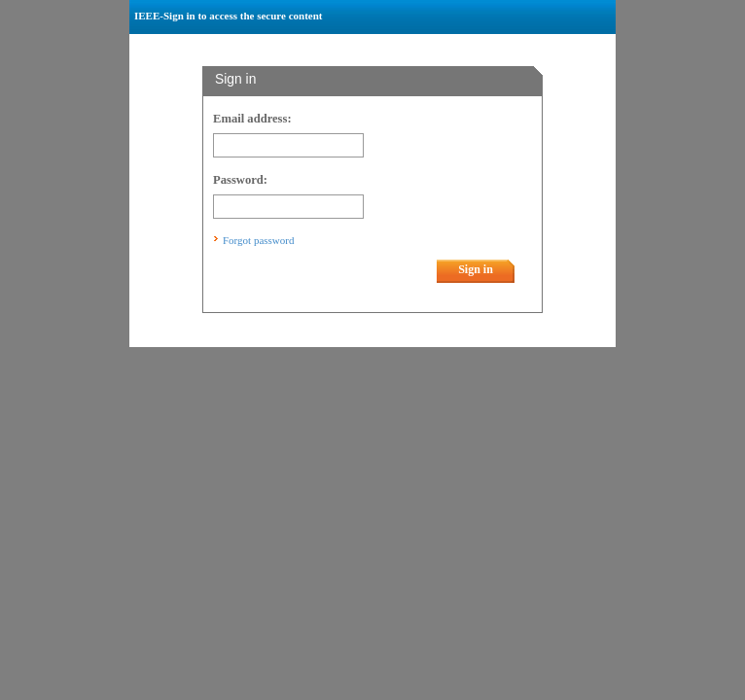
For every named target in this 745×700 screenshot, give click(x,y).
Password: (240, 180)
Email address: (252, 119)
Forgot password (258, 240)
